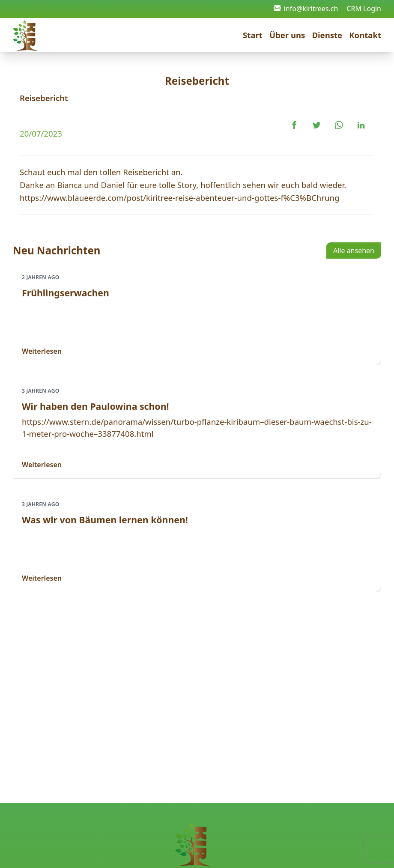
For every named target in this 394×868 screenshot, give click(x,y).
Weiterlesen (42, 351)
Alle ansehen (354, 251)
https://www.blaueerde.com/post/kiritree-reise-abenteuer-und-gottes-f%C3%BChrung (179, 198)
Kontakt (365, 35)
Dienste (327, 35)
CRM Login (364, 9)
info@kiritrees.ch (306, 9)
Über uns (287, 35)
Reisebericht (44, 98)
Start (253, 35)
